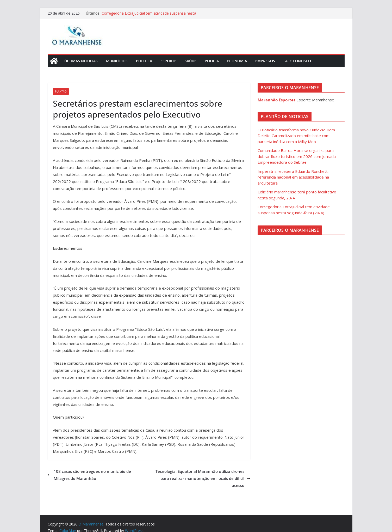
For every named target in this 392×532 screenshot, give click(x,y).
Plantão (61, 91)
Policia (212, 61)
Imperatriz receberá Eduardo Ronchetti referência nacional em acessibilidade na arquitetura (293, 177)
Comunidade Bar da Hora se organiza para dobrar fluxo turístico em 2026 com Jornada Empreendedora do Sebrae (297, 156)
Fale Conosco (297, 61)
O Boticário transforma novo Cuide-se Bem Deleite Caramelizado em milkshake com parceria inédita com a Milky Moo (296, 136)
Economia (237, 61)
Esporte (168, 61)
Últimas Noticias (81, 61)
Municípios (117, 61)
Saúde (191, 61)
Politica (144, 61)
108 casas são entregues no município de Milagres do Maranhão (89, 475)
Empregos (265, 61)
